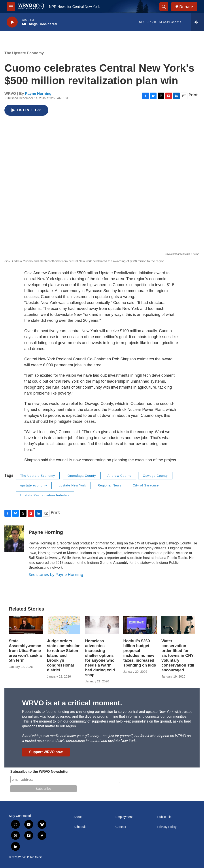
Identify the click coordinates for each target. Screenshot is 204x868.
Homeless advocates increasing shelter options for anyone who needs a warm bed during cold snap (100, 658)
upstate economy (34, 485)
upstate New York (72, 485)
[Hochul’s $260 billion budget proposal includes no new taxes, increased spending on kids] (140, 625)
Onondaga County (82, 476)
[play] (12, 22)
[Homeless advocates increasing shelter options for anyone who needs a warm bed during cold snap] (102, 625)
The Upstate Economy (24, 53)
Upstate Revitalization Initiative (45, 495)
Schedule (80, 827)
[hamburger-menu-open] (11, 7)
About (78, 817)
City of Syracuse (146, 485)
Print (193, 95)
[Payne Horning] (14, 539)
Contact (121, 827)
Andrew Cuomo (120, 476)
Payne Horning (38, 94)
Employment (124, 817)
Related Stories (26, 609)
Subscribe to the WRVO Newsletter (40, 772)
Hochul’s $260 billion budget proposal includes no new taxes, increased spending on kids (140, 653)
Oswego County (155, 476)
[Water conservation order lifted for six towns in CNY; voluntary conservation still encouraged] (178, 625)
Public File (164, 817)
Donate (186, 7)
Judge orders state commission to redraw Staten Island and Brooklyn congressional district (64, 656)
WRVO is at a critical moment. (72, 703)
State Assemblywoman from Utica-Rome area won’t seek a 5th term (25, 651)
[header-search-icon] (164, 7)
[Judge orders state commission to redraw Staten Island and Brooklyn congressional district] (64, 625)
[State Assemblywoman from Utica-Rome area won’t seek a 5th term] (26, 625)
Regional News (109, 485)
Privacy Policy (167, 827)
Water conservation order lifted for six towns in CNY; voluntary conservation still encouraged (178, 656)
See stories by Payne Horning (56, 574)
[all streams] (197, 22)
